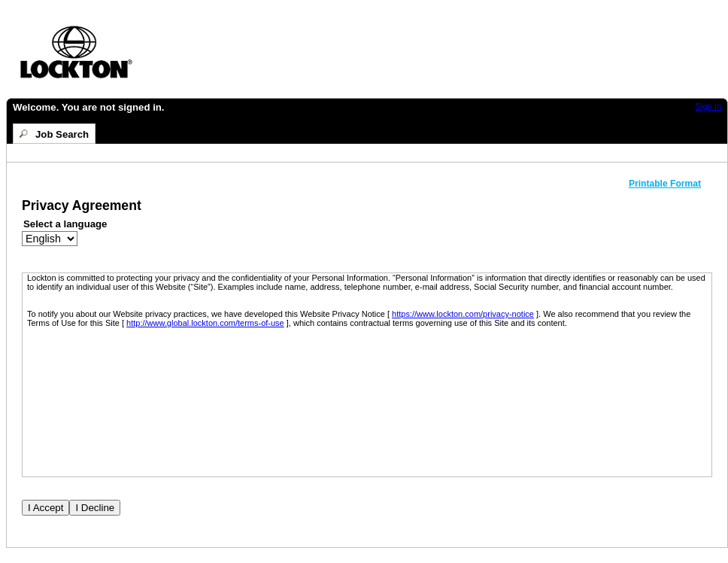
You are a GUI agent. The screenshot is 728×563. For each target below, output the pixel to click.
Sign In (708, 106)
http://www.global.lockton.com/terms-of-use (205, 323)
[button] (670, 184)
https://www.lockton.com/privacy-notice (463, 314)
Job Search (62, 134)
